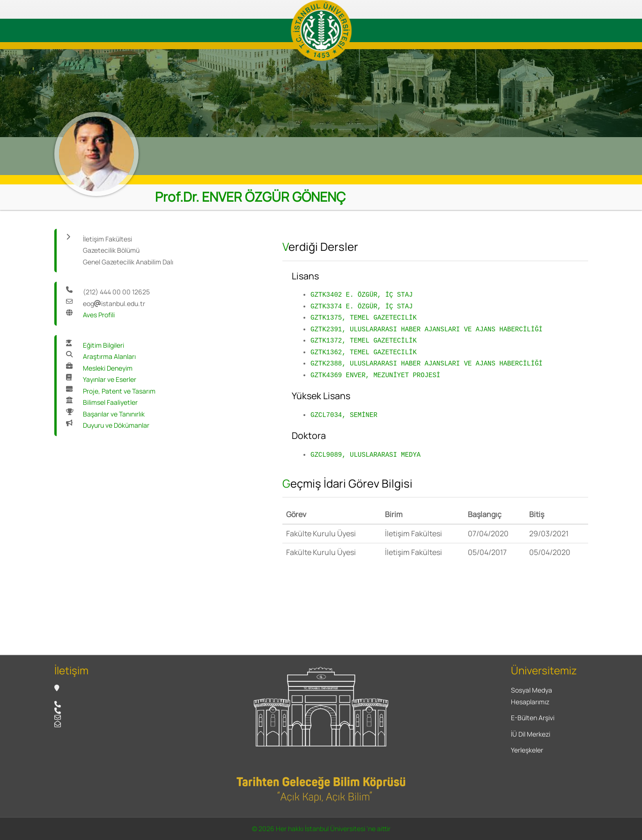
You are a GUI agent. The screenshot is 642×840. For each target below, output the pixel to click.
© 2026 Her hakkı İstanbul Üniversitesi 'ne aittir (321, 829)
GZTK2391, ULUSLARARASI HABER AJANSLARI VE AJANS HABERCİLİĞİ (427, 329)
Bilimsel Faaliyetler (110, 402)
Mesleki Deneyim (108, 368)
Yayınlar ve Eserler (110, 379)
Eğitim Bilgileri (103, 345)
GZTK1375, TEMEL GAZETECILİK (364, 318)
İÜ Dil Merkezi (531, 734)
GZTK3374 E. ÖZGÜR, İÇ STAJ (362, 306)
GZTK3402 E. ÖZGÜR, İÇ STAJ (362, 295)
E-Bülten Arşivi (533, 718)
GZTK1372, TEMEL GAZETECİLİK (364, 340)
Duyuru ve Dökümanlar (116, 425)
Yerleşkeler (527, 750)
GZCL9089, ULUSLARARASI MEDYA (365, 455)
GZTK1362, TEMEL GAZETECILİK (364, 352)
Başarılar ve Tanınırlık (114, 414)
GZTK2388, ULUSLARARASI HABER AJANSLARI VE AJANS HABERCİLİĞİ (427, 363)
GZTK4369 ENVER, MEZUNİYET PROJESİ (375, 375)
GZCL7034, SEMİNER (344, 415)
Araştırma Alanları (109, 356)
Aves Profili (99, 315)
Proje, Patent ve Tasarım (119, 391)
